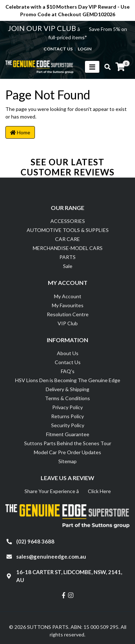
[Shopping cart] (120, 67)
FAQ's (68, 371)
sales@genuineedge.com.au (51, 556)
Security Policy (68, 425)
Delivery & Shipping (67, 389)
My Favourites (68, 305)
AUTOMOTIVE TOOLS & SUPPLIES (68, 230)
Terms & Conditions (67, 398)
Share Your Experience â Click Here (68, 491)
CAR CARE (67, 239)
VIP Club (68, 323)
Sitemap (67, 461)
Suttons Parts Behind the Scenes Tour (68, 443)
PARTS (67, 257)
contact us (58, 49)
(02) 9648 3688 (35, 541)
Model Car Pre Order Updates (67, 452)
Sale (68, 266)
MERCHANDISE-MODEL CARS (68, 248)
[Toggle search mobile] (105, 67)
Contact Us (68, 362)
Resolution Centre (68, 314)
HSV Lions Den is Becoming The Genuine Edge (68, 380)
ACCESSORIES (68, 221)
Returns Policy (67, 416)
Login (85, 49)
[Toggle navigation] (92, 67)
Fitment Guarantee (68, 434)
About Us (68, 353)
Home (20, 132)
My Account (68, 296)
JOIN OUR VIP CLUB (43, 28)
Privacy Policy (67, 407)
